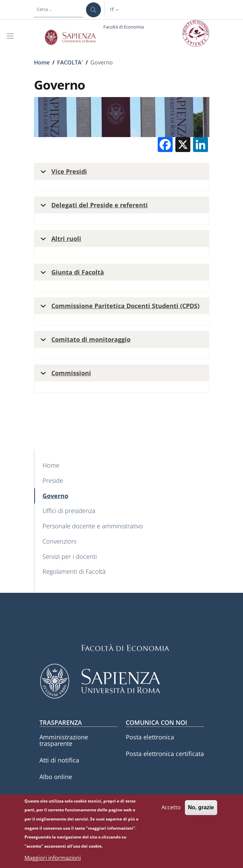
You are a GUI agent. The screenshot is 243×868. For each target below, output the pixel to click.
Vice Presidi (63, 174)
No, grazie (201, 807)
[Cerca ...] (93, 10)
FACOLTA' (70, 62)
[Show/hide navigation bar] (12, 36)
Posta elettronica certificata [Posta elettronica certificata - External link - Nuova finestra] (165, 754)
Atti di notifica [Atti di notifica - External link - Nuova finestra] (59, 760)
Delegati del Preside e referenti (93, 207)
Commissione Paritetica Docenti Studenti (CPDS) (119, 308)
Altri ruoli (60, 241)
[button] (115, 10)
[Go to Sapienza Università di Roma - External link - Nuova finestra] (74, 37)
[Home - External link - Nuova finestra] (122, 465)
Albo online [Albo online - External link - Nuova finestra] (56, 777)
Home (42, 62)
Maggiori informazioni (53, 858)
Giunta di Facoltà (71, 274)
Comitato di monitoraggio (84, 342)
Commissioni (65, 375)
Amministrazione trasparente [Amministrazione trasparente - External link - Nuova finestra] (64, 740)
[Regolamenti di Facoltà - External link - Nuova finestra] (122, 572)
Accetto (171, 807)
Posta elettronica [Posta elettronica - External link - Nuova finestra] (150, 737)
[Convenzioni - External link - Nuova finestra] (122, 541)
